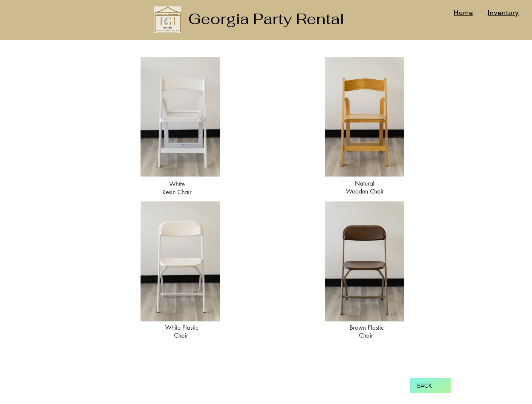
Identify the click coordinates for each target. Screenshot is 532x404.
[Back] (430, 386)
